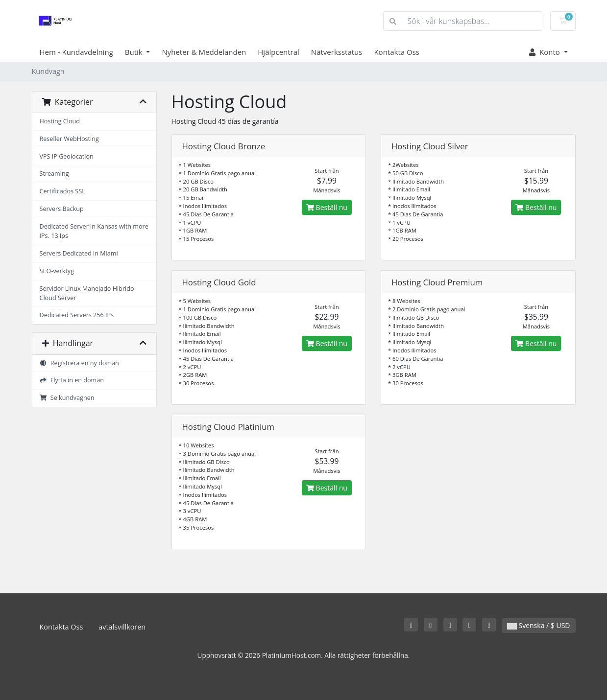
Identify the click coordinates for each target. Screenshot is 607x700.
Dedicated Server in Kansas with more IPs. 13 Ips (94, 231)
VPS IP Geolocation (67, 156)
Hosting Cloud (60, 121)
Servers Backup (62, 209)
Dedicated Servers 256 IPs (77, 315)
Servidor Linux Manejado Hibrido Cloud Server (87, 293)
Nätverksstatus (337, 52)
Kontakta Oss (397, 52)
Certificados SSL (62, 191)
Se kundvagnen (67, 398)
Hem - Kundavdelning (76, 52)
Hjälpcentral (279, 52)
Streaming (54, 174)
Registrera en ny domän (79, 363)
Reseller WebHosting (69, 139)
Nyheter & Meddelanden (204, 52)
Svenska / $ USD (539, 625)
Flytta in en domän (72, 380)
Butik (135, 52)
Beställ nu (327, 207)
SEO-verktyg (57, 271)
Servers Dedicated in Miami (79, 253)
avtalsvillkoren (122, 627)
